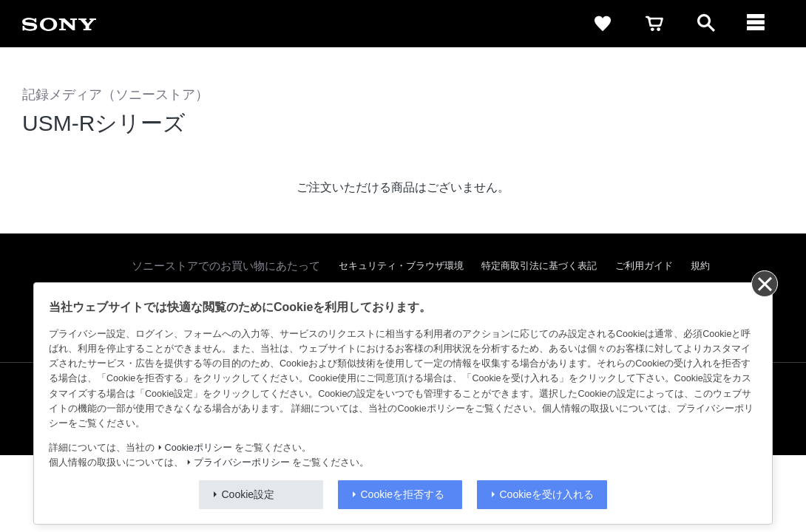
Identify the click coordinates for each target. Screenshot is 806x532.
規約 (700, 266)
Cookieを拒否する (403, 494)
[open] (706, 24)
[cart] (654, 24)
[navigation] (758, 24)
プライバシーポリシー (242, 463)
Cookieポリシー (199, 448)
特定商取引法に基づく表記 (539, 266)
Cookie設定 (248, 494)
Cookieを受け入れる (547, 494)
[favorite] (603, 24)
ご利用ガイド (644, 266)
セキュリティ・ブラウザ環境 (401, 266)
